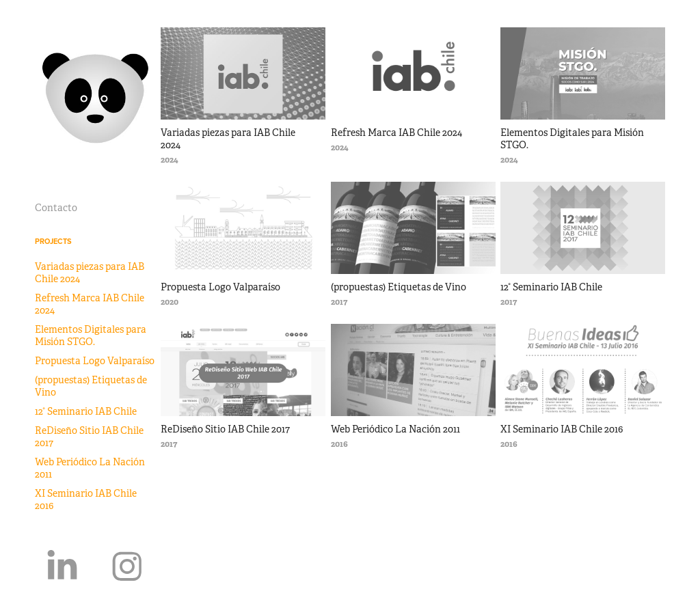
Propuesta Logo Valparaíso (95, 361)
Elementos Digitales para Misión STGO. (91, 335)
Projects (53, 241)
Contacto (56, 208)
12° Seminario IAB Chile (86, 411)
